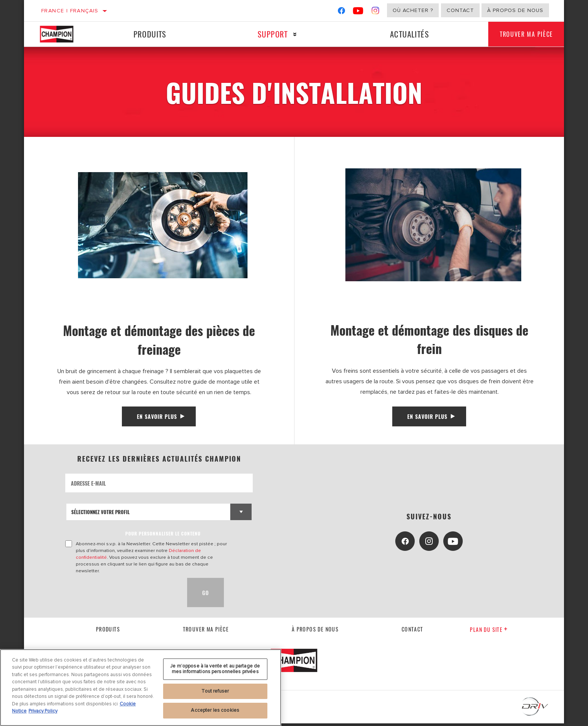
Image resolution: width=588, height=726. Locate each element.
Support (269, 34)
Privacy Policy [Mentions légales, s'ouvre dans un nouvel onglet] (43, 711)
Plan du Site (489, 632)
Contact (460, 10)
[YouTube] (358, 12)
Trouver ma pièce (523, 34)
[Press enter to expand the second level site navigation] (292, 34)
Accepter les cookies (215, 710)
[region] (141, 688)
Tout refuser (215, 691)
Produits (148, 34)
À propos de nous (515, 10)
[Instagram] (376, 12)
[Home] (63, 34)
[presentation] (122, 595)
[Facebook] (341, 12)
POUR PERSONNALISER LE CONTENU (163, 536)
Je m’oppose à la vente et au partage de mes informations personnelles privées (215, 669)
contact (412, 632)
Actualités (404, 34)
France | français (70, 11)
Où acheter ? (413, 10)
